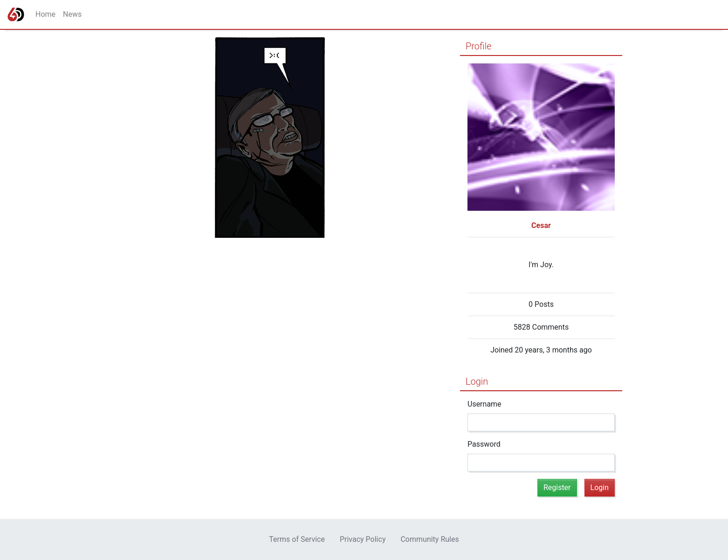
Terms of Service (297, 539)
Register (557, 487)
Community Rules (429, 539)
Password (484, 444)
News (72, 14)
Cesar (541, 225)
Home (45, 14)
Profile (479, 46)
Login (477, 381)
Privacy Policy (363, 539)
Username (484, 404)
